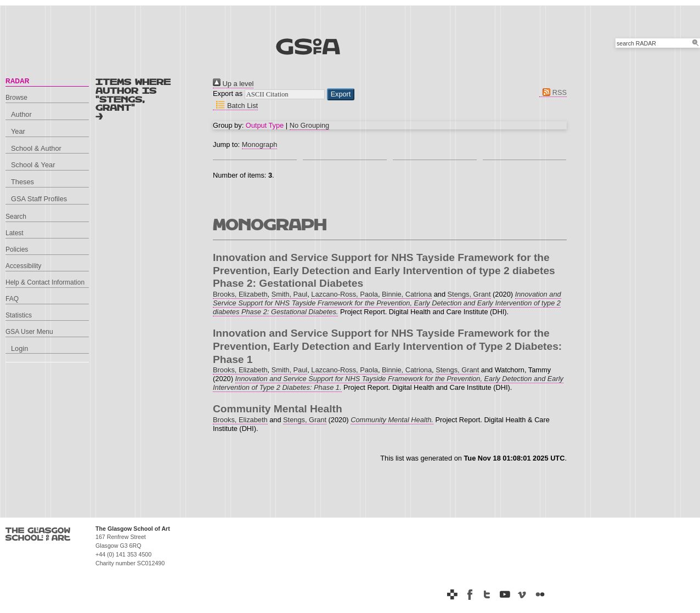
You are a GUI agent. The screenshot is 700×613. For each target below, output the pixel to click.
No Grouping (310, 125)
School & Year (33, 165)
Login (19, 348)
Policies (17, 249)
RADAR (17, 81)
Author (21, 114)
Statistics (19, 315)
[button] (341, 94)
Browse (16, 98)
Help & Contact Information (45, 282)
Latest (15, 233)
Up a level (233, 84)
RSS (553, 92)
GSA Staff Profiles (39, 199)
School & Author (36, 148)
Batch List (235, 106)
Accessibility (23, 266)
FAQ (12, 299)
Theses (22, 182)
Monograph (260, 144)
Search (16, 217)
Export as (228, 93)
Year (18, 131)
